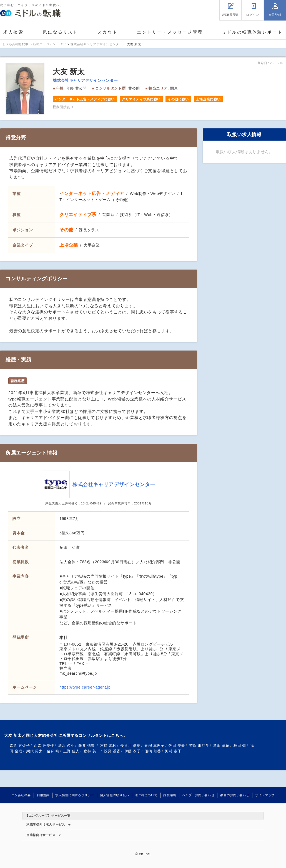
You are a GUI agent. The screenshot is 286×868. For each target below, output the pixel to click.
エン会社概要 (21, 795)
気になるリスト (60, 32)
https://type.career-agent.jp (85, 687)
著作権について (146, 795)
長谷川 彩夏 (130, 746)
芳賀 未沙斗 (199, 746)
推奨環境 (170, 795)
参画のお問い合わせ (235, 795)
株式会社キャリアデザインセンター (85, 80)
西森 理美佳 (44, 746)
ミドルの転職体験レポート (252, 32)
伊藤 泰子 (133, 751)
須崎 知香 (153, 751)
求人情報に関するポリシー (75, 795)
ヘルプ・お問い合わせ (198, 795)
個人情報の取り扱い (115, 795)
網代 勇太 (35, 751)
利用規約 (43, 795)
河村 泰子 (173, 751)
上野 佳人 (71, 751)
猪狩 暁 (53, 751)
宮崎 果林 (108, 746)
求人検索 (13, 32)
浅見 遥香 (112, 751)
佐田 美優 (177, 746)
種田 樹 (240, 746)
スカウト (108, 32)
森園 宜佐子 (20, 746)
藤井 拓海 (87, 746)
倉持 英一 (92, 751)
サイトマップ (265, 795)
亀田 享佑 (221, 746)
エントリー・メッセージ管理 (170, 32)
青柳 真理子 (154, 746)
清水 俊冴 (66, 746)
